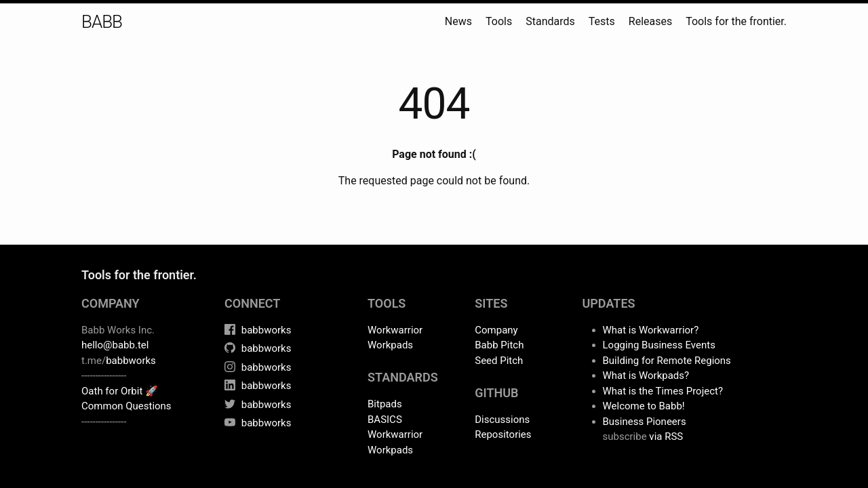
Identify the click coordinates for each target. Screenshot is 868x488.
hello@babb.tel (115, 345)
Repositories (503, 434)
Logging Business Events (659, 345)
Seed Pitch (499, 361)
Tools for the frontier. (736, 21)
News (458, 21)
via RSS (666, 436)
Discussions (502, 420)
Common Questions (126, 406)
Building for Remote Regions (667, 361)
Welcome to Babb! (644, 406)
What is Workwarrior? (651, 330)
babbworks (131, 361)
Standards (550, 21)
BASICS (385, 420)
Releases (650, 21)
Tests (602, 21)
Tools (499, 21)
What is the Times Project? (663, 391)
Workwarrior (395, 330)
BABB (102, 22)
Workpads (390, 345)
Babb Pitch (499, 345)
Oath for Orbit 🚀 (120, 391)
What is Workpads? (646, 375)
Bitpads (385, 404)
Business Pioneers (645, 422)
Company (496, 330)
